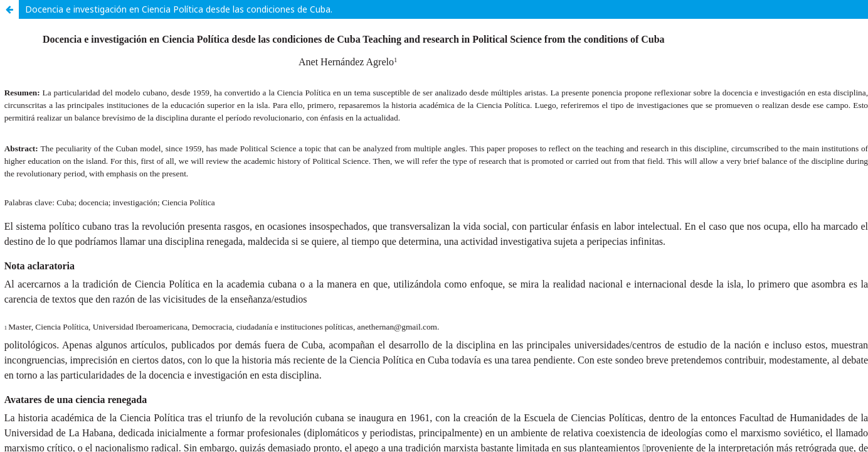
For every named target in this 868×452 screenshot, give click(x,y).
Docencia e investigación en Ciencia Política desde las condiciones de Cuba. (179, 9)
